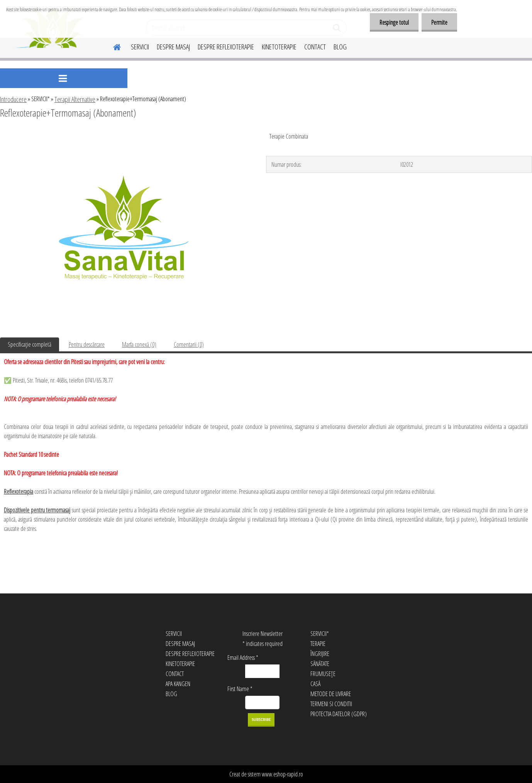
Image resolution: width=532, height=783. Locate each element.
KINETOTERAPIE (279, 47)
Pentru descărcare (87, 344)
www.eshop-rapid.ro (282, 774)
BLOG (340, 47)
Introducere (13, 99)
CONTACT (315, 47)
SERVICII (140, 47)
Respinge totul (394, 22)
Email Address (243, 658)
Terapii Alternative (75, 99)
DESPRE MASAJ (173, 47)
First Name (240, 689)
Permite (439, 22)
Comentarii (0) (189, 344)
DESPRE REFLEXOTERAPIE (226, 47)
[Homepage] (112, 46)
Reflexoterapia (19, 491)
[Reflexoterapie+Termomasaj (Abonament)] (124, 134)
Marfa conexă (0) (139, 344)
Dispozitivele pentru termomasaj (37, 510)
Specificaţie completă (30, 344)
